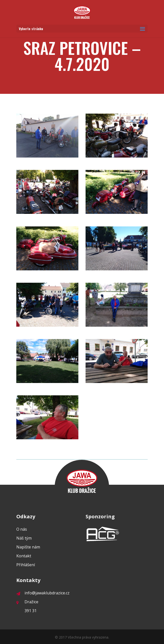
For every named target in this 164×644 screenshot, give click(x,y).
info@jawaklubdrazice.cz (43, 593)
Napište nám (28, 547)
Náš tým (24, 538)
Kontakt (24, 556)
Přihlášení (26, 565)
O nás (22, 529)
